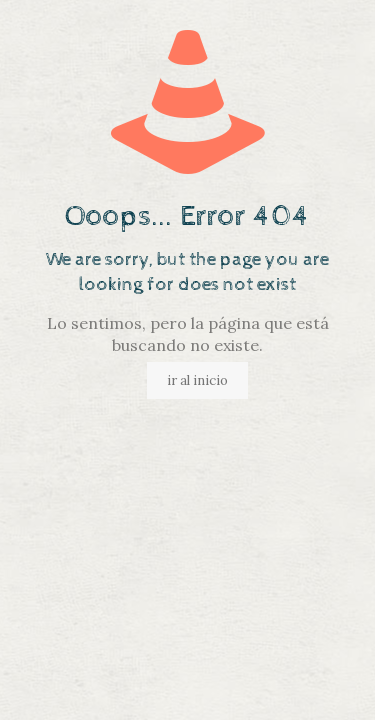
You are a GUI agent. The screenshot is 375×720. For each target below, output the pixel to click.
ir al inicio (197, 380)
